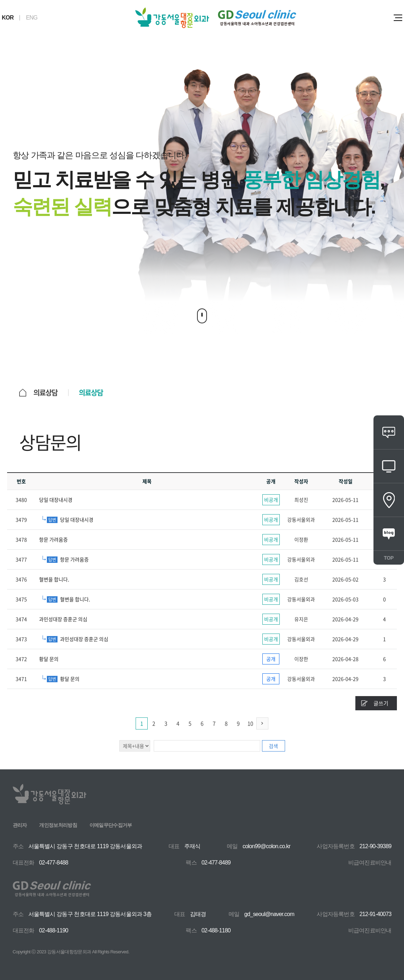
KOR (8, 18)
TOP (389, 558)
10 (250, 723)
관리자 (20, 825)
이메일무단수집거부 (111, 825)
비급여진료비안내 (370, 863)
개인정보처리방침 (58, 825)
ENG (32, 18)
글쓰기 (381, 703)
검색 (273, 746)
